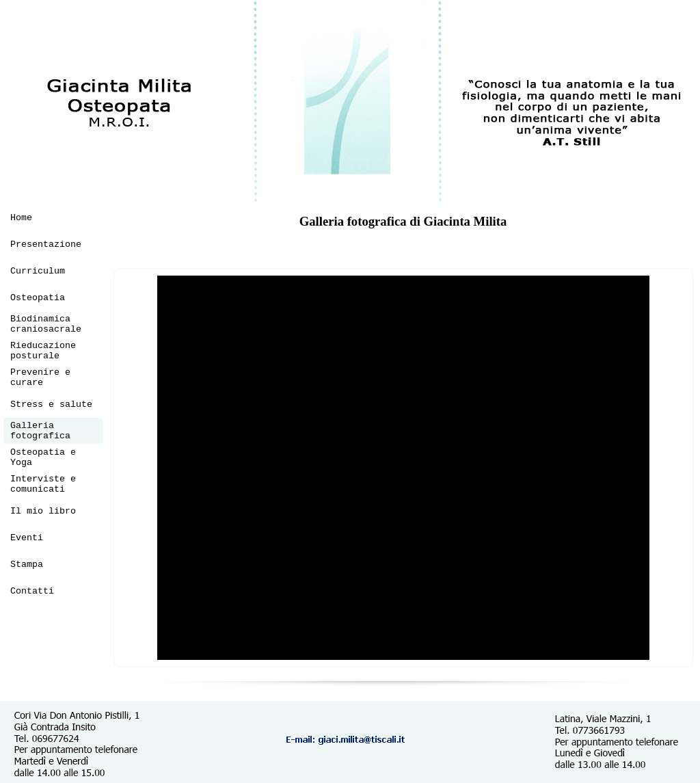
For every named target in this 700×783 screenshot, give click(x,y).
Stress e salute (51, 404)
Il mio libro (43, 511)
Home (21, 218)
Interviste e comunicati (43, 484)
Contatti (32, 591)
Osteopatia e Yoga (43, 457)
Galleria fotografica (40, 431)
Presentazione (46, 244)
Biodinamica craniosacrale (46, 324)
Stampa (27, 565)
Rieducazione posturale (43, 351)
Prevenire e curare (40, 377)
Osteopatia (38, 298)
